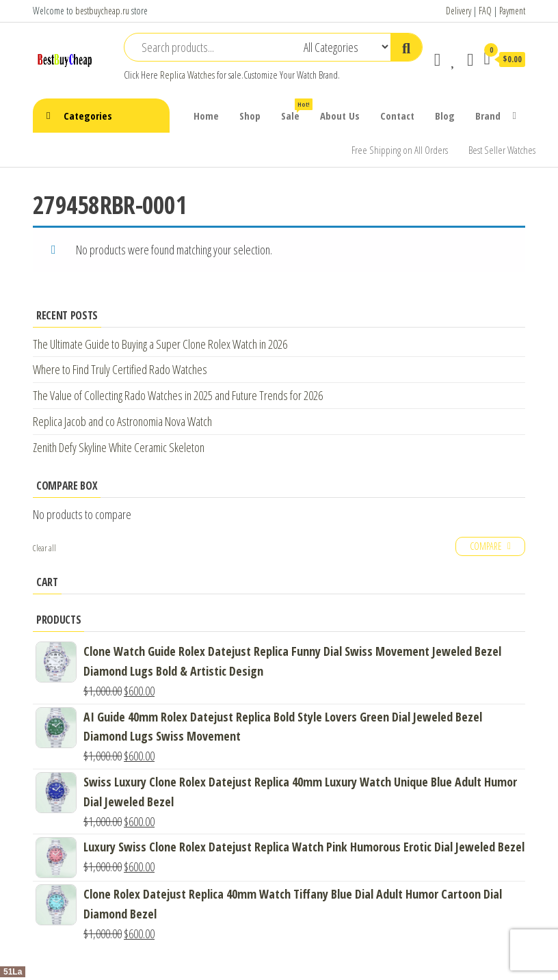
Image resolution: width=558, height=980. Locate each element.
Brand (488, 116)
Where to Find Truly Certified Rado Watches (120, 369)
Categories (88, 116)
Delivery (459, 11)
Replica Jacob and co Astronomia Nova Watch (122, 421)
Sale (295, 110)
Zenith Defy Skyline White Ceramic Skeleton (119, 447)
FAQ (485, 11)
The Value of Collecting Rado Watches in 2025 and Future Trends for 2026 (178, 395)
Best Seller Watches (502, 150)
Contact (397, 116)
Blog (445, 116)
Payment (512, 11)
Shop (250, 116)
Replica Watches (187, 75)
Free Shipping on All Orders (400, 150)
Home (206, 116)
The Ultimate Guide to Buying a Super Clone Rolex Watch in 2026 (160, 344)
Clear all (44, 548)
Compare (486, 546)
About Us (340, 116)
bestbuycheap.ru (102, 11)
